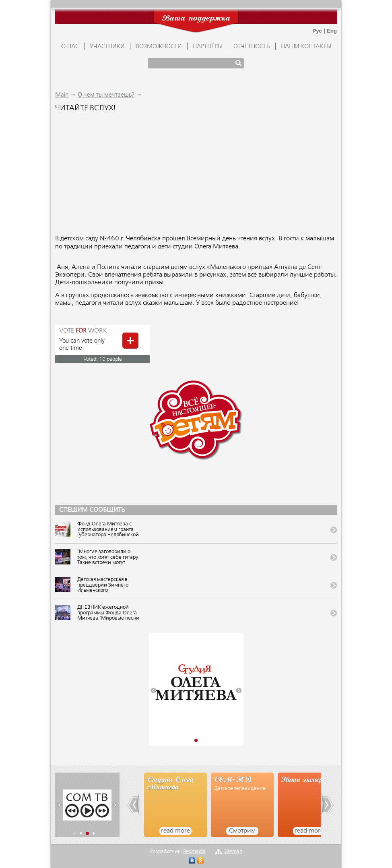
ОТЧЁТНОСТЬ (252, 47)
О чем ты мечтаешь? (106, 95)
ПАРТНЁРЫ (208, 47)
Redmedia (194, 852)
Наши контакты (306, 47)
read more (175, 831)
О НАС (70, 47)
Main (62, 95)
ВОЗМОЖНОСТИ (159, 47)
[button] (154, 691)
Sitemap (233, 852)
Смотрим (242, 831)
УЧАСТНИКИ (107, 47)
